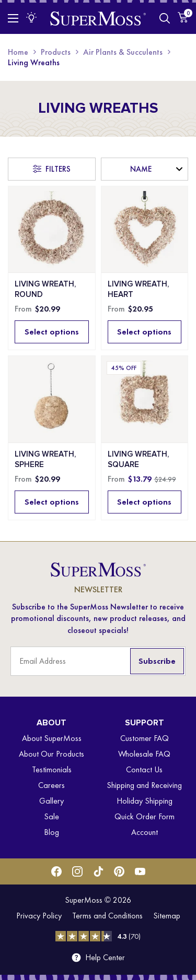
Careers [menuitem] (51, 785)
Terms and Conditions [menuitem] (107, 916)
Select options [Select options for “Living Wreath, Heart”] (144, 332)
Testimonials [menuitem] (52, 769)
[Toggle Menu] (13, 18)
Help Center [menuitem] (105, 958)
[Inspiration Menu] (31, 17)
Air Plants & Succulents (123, 52)
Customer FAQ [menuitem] (145, 738)
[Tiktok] (98, 871)
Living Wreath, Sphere (45, 459)
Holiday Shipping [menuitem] (145, 801)
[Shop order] (145, 169)
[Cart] (183, 17)
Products (56, 52)
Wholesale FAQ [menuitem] (144, 754)
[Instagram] (77, 871)
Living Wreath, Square (138, 459)
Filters (58, 169)
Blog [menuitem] (51, 832)
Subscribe (157, 661)
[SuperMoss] (98, 18)
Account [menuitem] (145, 832)
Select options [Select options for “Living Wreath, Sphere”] (52, 502)
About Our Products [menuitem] (51, 754)
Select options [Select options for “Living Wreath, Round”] (52, 332)
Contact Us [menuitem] (144, 769)
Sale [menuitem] (51, 816)
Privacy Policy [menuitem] (39, 916)
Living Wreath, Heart (138, 289)
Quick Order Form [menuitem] (145, 816)
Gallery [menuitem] (51, 801)
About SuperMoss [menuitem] (52, 738)
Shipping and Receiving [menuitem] (144, 785)
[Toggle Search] (165, 18)
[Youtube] (140, 871)
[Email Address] (98, 661)
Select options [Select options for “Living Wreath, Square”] (144, 502)
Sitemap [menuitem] (167, 916)
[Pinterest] (119, 871)
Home (18, 52)
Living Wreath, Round (45, 289)
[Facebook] (56, 871)
